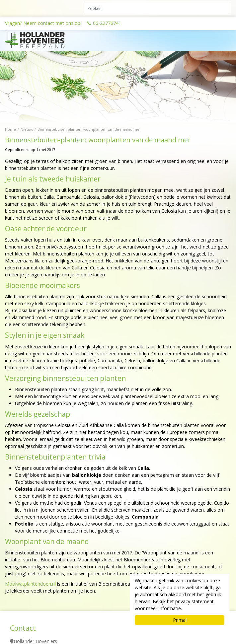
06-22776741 (107, 23)
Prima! (180, 620)
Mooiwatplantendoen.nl (30, 584)
